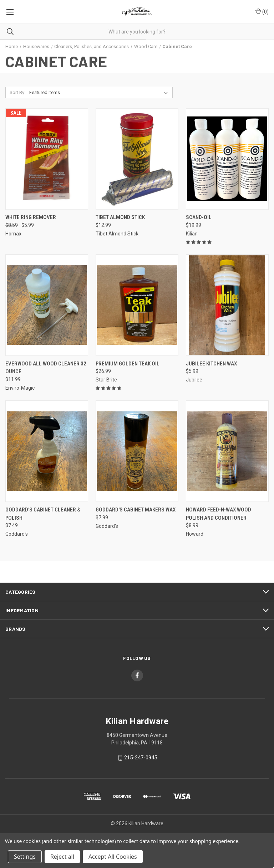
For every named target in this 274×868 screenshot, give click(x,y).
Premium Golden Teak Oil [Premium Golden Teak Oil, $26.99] (128, 364)
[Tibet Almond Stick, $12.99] (137, 159)
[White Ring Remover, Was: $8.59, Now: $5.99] (47, 159)
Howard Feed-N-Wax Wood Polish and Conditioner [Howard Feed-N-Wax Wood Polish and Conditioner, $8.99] (219, 514)
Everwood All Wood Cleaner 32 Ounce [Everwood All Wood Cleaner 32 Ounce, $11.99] (46, 368)
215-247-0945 (141, 758)
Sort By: (17, 92)
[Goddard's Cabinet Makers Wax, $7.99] (137, 451)
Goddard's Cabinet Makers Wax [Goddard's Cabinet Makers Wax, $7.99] (136, 510)
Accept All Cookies (113, 857)
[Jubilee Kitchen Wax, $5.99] (227, 305)
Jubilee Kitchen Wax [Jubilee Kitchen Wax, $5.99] (211, 364)
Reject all (62, 857)
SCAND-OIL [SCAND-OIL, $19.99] (199, 217)
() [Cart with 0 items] (262, 11)
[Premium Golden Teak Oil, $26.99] (137, 305)
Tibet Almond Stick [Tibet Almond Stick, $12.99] (120, 217)
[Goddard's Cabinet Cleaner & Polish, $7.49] (47, 451)
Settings (25, 857)
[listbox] (100, 93)
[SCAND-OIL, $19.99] (227, 159)
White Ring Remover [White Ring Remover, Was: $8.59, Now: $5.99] (31, 217)
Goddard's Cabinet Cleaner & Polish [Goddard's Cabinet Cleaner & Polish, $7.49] (43, 514)
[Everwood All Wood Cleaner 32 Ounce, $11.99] (47, 305)
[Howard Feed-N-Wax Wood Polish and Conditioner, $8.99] (227, 451)
